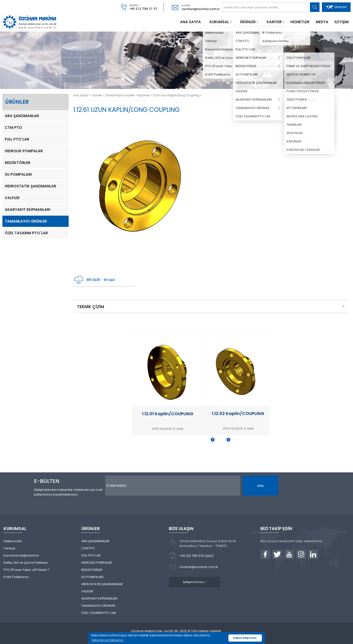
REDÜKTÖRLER (18, 163)
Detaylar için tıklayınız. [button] (108, 640)
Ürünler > (98, 95)
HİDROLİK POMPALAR (24, 151)
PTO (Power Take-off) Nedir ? (26, 570)
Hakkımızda (13, 541)
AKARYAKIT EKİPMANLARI (28, 210)
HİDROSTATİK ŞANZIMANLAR (30, 186)
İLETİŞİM (342, 22)
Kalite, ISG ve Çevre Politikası (26, 563)
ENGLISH (336, 7)
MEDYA (322, 22)
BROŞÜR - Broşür (94, 280)
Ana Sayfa (81, 95)
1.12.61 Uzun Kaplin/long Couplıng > (177, 95)
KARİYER (274, 22)
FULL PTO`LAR (17, 139)
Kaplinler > (145, 95)
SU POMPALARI (18, 174)
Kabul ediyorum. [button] (245, 638)
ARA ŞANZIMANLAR (22, 116)
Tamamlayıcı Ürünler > (121, 95)
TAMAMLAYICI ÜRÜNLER (26, 221)
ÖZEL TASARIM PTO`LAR (26, 233)
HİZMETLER (300, 22)
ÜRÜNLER (248, 22)
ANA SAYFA (190, 22)
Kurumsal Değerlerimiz (21, 555)
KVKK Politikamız (16, 577)
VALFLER (12, 198)
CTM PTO (13, 128)
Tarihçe (9, 548)
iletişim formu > (195, 582)
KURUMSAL (219, 22)
